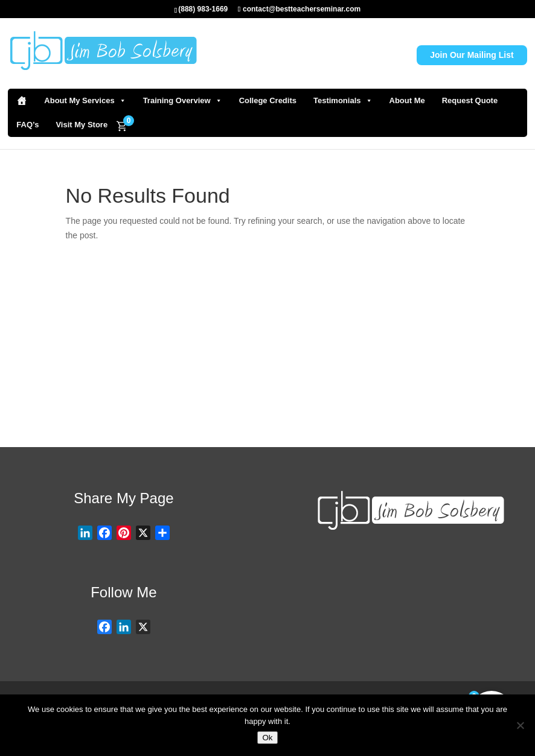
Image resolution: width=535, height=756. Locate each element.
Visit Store (375, 391)
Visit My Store (82, 125)
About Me (407, 100)
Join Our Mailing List (472, 55)
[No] (520, 725)
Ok (267, 738)
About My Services (85, 101)
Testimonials (343, 101)
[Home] (22, 101)
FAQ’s (27, 125)
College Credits (268, 100)
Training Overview (183, 101)
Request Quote (470, 100)
